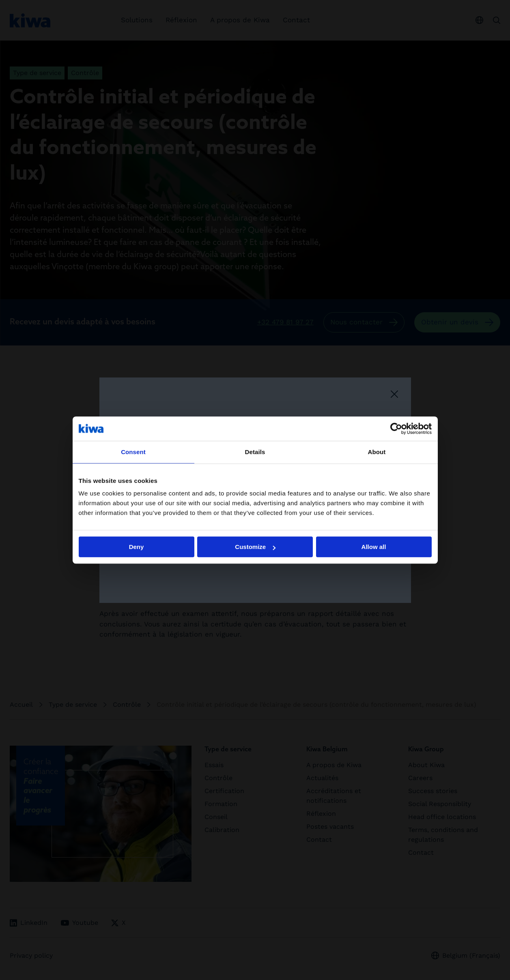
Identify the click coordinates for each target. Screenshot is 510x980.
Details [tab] (255, 452)
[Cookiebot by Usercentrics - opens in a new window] (396, 429)
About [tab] (377, 452)
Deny (137, 547)
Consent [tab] (133, 452)
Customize (255, 547)
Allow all (374, 547)
